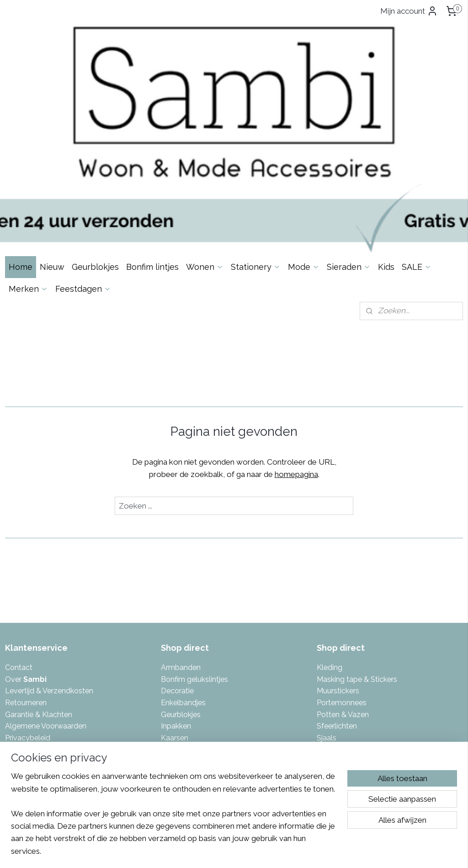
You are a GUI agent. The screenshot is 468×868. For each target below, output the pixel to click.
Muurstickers (338, 563)
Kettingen (177, 645)
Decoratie (177, 563)
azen (361, 587)
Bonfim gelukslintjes (194, 552)
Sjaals (327, 610)
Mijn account (409, 11)
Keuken (173, 657)
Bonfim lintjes (152, 139)
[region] (174, 819)
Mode (304, 139)
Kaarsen (175, 610)
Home (21, 139)
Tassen (329, 622)
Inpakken (176, 598)
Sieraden (349, 139)
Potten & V (335, 587)
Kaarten (174, 622)
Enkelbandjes (183, 575)
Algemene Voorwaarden (46, 598)
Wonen (205, 139)
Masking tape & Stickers (357, 552)
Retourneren (26, 575)
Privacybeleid (28, 610)
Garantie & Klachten (39, 587)
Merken (28, 161)
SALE (417, 139)
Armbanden (181, 540)
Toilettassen (337, 645)
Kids (386, 139)
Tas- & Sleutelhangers (354, 634)
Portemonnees (342, 575)
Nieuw (52, 139)
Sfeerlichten (337, 598)
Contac (17, 540)
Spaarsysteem (29, 622)
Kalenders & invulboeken (202, 634)
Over (26, 552)
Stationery (256, 139)
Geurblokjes (95, 139)
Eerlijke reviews (30, 634)
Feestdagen (83, 161)
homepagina (296, 347)
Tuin (324, 657)
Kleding (330, 540)
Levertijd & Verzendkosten (49, 563)
